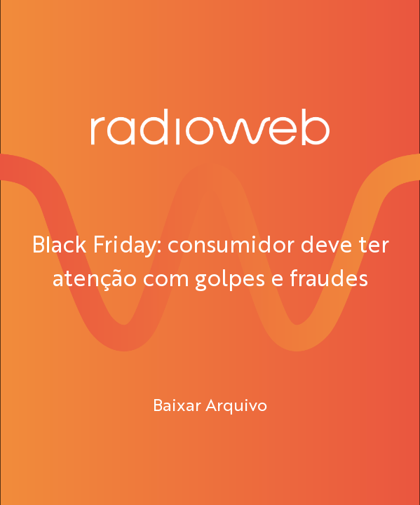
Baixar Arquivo (210, 404)
